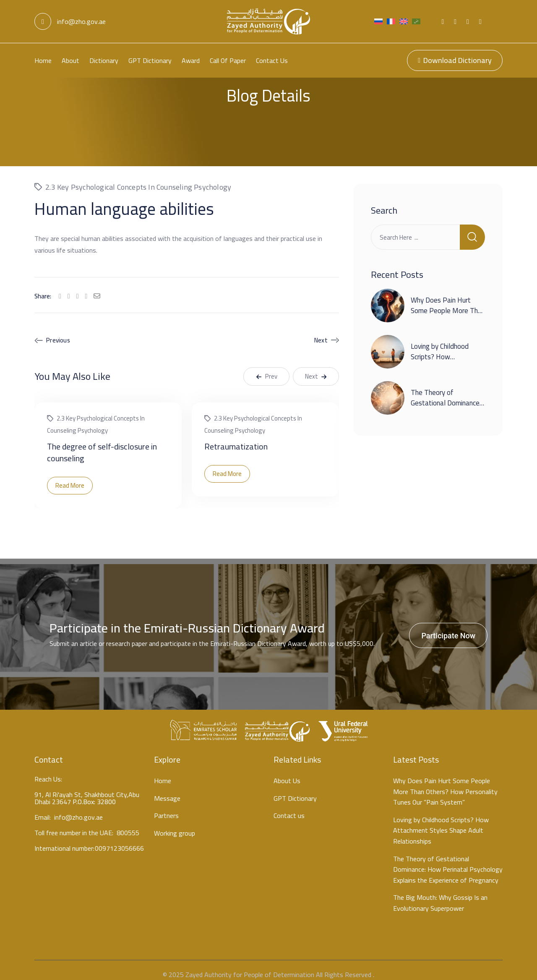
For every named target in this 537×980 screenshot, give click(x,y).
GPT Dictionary (150, 60)
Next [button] (316, 367)
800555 (128, 825)
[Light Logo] (268, 21)
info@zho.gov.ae (70, 21)
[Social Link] (443, 21)
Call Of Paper (228, 60)
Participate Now (448, 627)
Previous (58, 332)
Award (191, 60)
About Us (287, 772)
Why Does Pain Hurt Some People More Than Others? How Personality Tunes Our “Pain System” (445, 783)
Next (321, 332)
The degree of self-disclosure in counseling (102, 443)
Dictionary (104, 60)
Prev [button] (267, 367)
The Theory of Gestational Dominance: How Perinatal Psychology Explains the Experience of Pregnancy (448, 861)
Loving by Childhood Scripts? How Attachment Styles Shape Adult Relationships (441, 822)
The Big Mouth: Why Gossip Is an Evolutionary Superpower (440, 894)
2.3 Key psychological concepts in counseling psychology (138, 178)
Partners (166, 807)
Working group (175, 824)
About (70, 60)
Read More (70, 477)
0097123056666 (119, 841)
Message (167, 789)
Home (43, 60)
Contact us (272, 60)
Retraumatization (236, 438)
